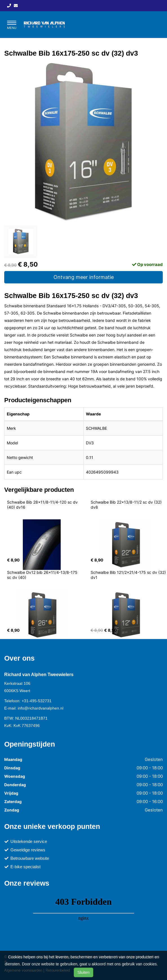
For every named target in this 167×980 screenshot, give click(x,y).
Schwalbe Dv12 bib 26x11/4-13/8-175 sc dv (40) (43, 575)
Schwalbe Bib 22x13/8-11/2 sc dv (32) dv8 (127, 505)
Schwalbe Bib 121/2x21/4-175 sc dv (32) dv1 (129, 575)
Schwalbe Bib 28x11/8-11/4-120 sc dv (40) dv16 (43, 505)
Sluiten (83, 972)
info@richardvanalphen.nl (41, 708)
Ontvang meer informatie (84, 277)
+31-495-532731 (37, 701)
